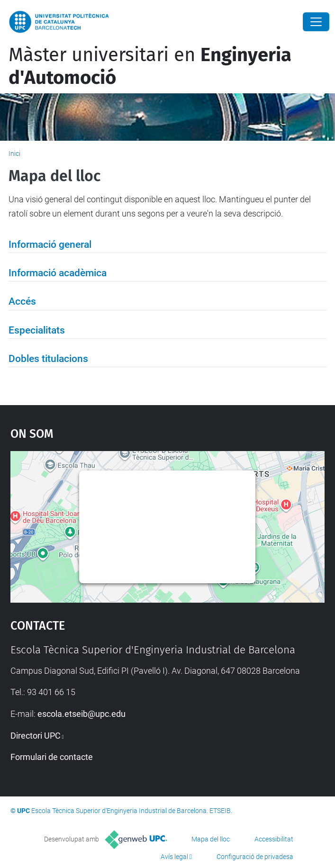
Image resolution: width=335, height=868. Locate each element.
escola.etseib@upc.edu (81, 714)
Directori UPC (36, 736)
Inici (14, 154)
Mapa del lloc (211, 839)
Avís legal (174, 857)
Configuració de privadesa (255, 857)
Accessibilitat (274, 839)
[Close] (316, 22)
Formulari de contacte (52, 757)
